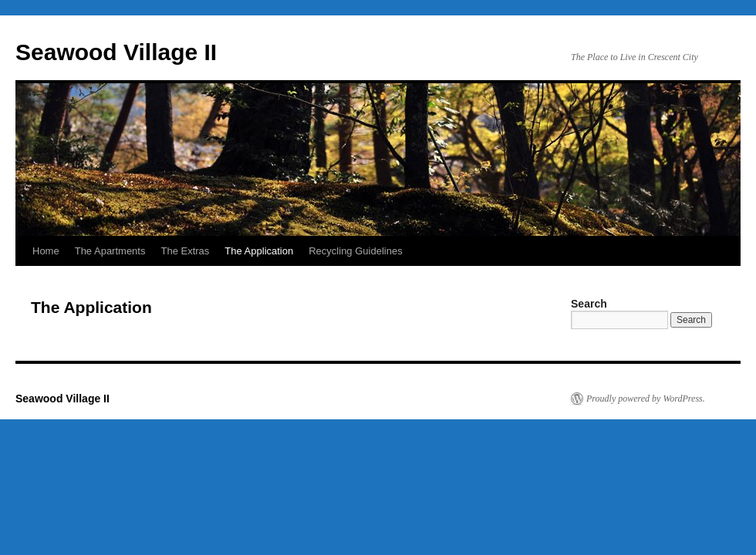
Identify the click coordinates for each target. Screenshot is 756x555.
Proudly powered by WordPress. (646, 399)
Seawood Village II (116, 52)
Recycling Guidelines (355, 251)
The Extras (185, 251)
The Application (259, 251)
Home (46, 251)
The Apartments (110, 251)
